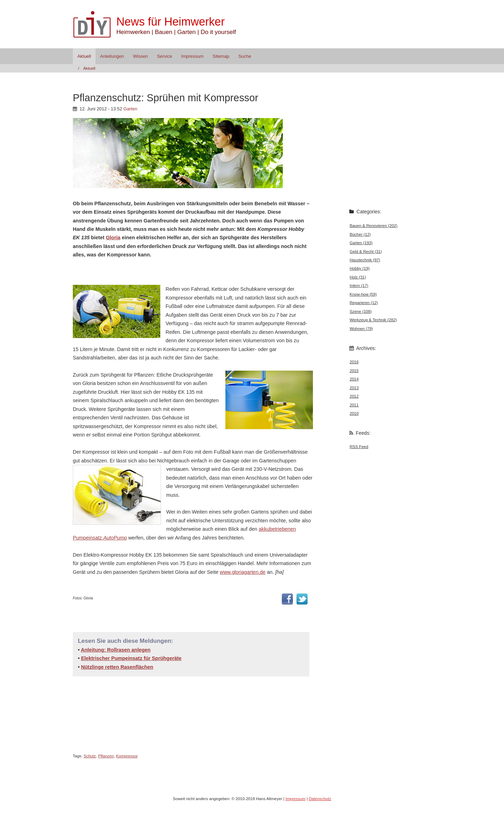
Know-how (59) (363, 294)
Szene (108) (361, 311)
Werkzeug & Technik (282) (373, 320)
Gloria (113, 238)
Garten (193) (361, 243)
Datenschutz (320, 799)
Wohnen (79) (361, 329)
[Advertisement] (155, 271)
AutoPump (115, 538)
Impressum (192, 56)
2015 (354, 371)
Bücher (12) (360, 234)
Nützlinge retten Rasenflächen (117, 667)
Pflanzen (106, 756)
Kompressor (127, 756)
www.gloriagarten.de (243, 572)
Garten (131, 109)
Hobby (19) (360, 268)
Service (164, 56)
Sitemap (221, 56)
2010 (354, 413)
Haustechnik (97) (365, 260)
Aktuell (84, 56)
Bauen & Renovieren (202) (373, 226)
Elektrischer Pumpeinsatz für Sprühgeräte (131, 658)
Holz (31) (358, 277)
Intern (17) (359, 286)
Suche (245, 56)
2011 (354, 405)
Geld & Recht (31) (366, 252)
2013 (354, 388)
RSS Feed (359, 447)
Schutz (90, 756)
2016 (354, 362)
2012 (354, 396)
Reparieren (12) (364, 303)
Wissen (140, 56)
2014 (354, 379)
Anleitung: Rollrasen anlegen (116, 650)
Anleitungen (112, 56)
